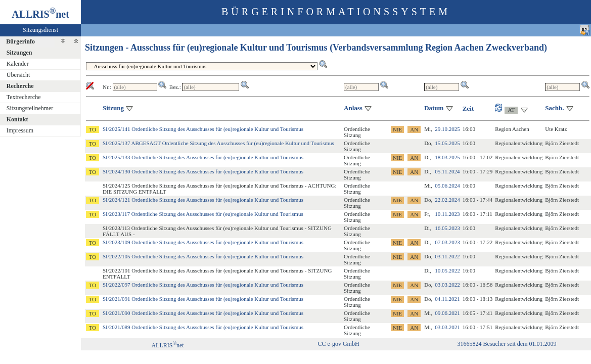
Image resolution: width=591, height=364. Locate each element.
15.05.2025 (447, 143)
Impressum (20, 130)
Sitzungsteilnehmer (30, 108)
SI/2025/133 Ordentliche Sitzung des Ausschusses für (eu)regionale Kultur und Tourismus (203, 157)
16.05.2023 (447, 228)
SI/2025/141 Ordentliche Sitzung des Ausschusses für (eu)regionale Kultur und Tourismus (203, 129)
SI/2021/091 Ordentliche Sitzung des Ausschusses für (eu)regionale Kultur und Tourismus (203, 299)
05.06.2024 (447, 186)
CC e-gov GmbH (339, 344)
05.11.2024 (447, 171)
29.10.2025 (447, 129)
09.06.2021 (447, 313)
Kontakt (17, 119)
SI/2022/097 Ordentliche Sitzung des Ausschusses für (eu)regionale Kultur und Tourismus (203, 285)
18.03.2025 (447, 157)
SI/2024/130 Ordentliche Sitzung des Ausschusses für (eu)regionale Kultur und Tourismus (203, 171)
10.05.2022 (447, 270)
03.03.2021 (447, 327)
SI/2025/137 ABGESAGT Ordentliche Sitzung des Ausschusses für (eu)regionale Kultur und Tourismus (218, 143)
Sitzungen (19, 53)
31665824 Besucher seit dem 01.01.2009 (507, 344)
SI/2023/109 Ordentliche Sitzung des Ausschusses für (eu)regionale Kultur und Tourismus (203, 242)
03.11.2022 (447, 256)
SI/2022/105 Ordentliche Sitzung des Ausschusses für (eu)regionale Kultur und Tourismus (203, 256)
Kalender (18, 64)
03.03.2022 (447, 285)
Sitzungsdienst (40, 30)
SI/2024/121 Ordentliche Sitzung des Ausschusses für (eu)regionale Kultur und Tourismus (203, 200)
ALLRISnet (167, 345)
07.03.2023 (447, 242)
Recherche (20, 86)
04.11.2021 (447, 299)
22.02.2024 (447, 200)
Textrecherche (24, 97)
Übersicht (18, 75)
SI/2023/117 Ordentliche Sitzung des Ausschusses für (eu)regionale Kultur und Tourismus (203, 214)
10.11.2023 (447, 214)
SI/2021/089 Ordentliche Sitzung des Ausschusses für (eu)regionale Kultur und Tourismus (203, 327)
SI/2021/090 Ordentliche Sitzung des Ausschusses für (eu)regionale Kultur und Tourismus (203, 313)
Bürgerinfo (20, 41)
